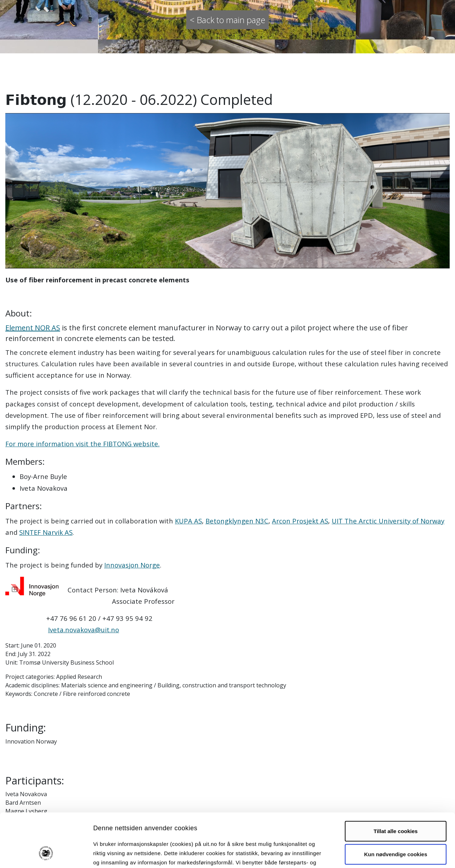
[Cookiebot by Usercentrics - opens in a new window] (46, 854)
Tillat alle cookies (396, 784)
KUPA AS (188, 521)
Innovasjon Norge (132, 565)
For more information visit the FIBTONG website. (82, 444)
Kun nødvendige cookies (396, 807)
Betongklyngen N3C (237, 521)
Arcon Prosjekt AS (300, 521)
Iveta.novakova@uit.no (84, 630)
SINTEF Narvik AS (46, 532)
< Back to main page (227, 20)
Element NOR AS (33, 328)
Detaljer (379, 854)
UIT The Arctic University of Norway (388, 521)
